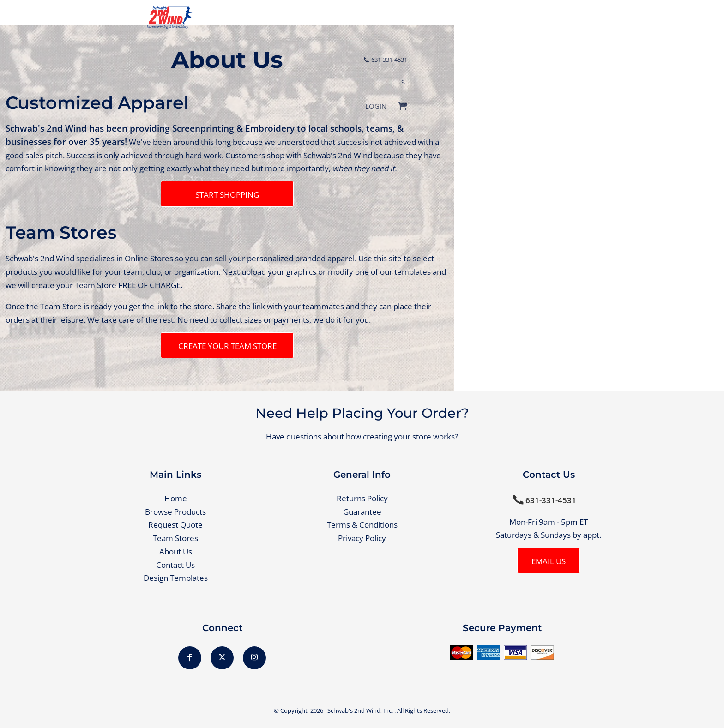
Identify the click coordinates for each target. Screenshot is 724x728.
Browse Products (175, 512)
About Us (176, 551)
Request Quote (175, 525)
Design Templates (176, 578)
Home (176, 498)
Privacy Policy (362, 538)
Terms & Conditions (362, 525)
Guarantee (362, 512)
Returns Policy (362, 498)
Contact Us (175, 565)
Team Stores (175, 538)
